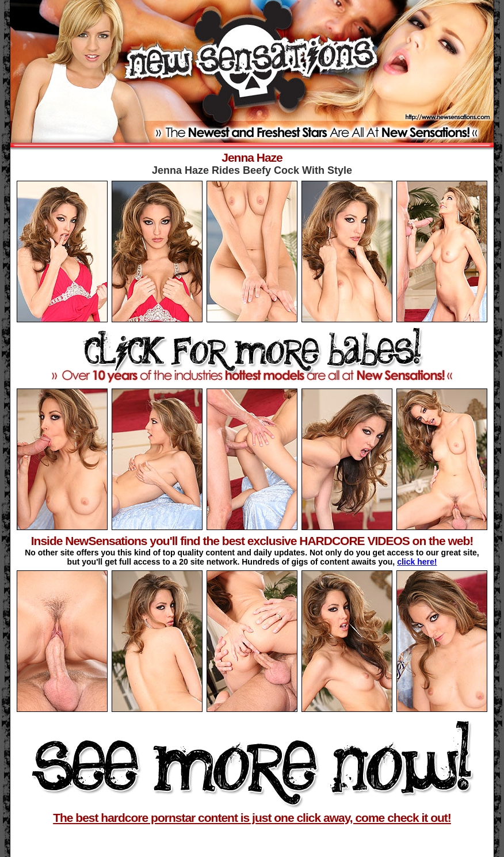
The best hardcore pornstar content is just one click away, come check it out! (252, 818)
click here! (417, 562)
